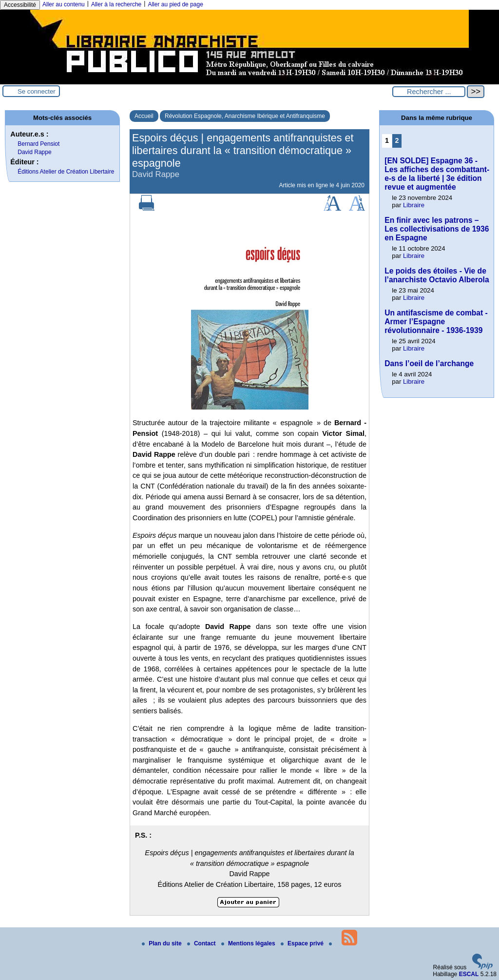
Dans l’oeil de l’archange (429, 363)
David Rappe (34, 152)
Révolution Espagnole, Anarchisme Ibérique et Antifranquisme (245, 116)
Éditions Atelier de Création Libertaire (66, 172)
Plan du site (163, 943)
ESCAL (469, 974)
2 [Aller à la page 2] (397, 140)
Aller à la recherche (116, 4)
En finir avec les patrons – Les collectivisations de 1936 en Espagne (437, 229)
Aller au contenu (64, 4)
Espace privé (303, 943)
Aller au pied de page (175, 4)
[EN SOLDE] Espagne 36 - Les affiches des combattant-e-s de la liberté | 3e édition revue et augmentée (437, 174)
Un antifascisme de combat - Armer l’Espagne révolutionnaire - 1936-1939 (436, 322)
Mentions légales (249, 943)
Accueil (144, 116)
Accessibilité (20, 5)
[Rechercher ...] (429, 92)
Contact (202, 943)
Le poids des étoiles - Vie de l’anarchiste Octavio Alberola (437, 275)
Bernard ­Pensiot (38, 144)
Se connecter (37, 91)
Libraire (414, 205)
